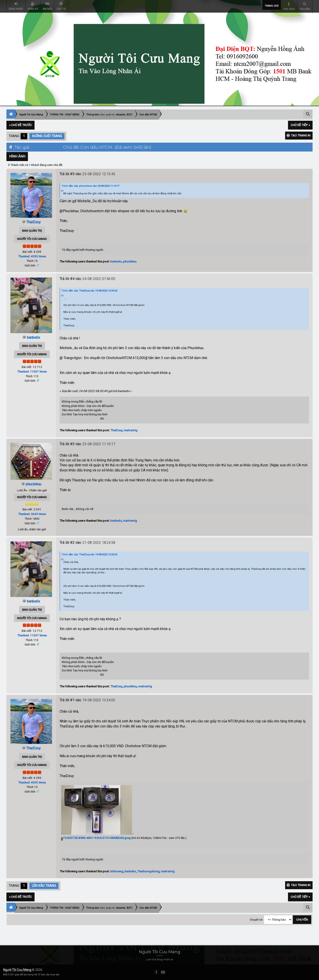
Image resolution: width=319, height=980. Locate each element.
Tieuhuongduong (148, 871)
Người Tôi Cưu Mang (17, 970)
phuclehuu (130, 261)
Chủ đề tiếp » (300, 125)
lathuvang (117, 871)
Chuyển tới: (256, 920)
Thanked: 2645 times (32, 514)
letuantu (121, 115)
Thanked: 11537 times (32, 371)
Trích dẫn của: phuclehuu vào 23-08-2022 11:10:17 (90, 186)
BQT (129, 115)
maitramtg (130, 430)
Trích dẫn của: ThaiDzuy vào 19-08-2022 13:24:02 (89, 291)
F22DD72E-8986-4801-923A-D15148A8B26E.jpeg (96, 838)
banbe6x (116, 261)
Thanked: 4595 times (32, 256)
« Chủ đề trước (20, 125)
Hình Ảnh (17, 156)
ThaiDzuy (33, 222)
